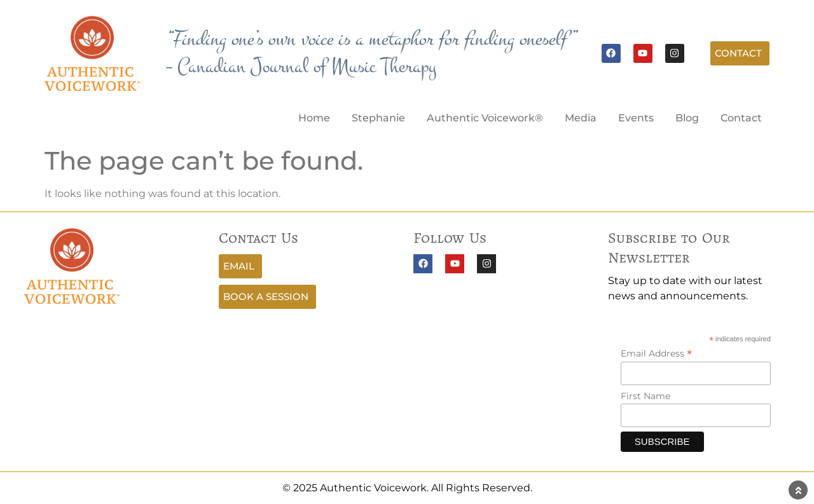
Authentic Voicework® (485, 118)
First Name (645, 396)
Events (636, 118)
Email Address (656, 353)
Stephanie (378, 118)
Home (314, 118)
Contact (741, 118)
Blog (687, 118)
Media (581, 118)
